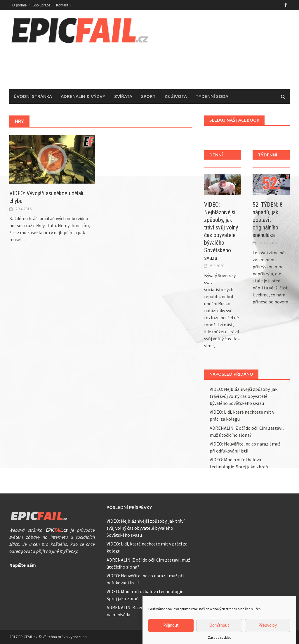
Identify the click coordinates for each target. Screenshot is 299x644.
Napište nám (23, 565)
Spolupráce (41, 5)
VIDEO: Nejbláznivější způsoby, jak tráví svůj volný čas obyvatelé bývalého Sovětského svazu (244, 396)
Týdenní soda (212, 96)
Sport (148, 96)
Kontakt (62, 5)
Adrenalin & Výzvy (83, 96)
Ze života (176, 96)
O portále (19, 5)
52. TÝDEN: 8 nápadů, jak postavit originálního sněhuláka (268, 220)
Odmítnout (219, 630)
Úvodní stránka (33, 96)
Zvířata (123, 96)
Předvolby (268, 630)
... (24, 239)
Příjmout (171, 630)
